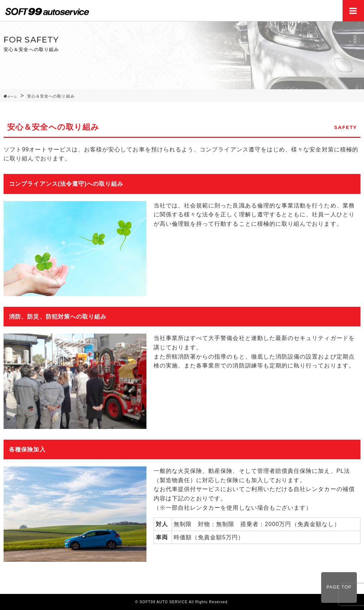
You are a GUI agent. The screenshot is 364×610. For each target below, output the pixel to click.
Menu (353, 11)
